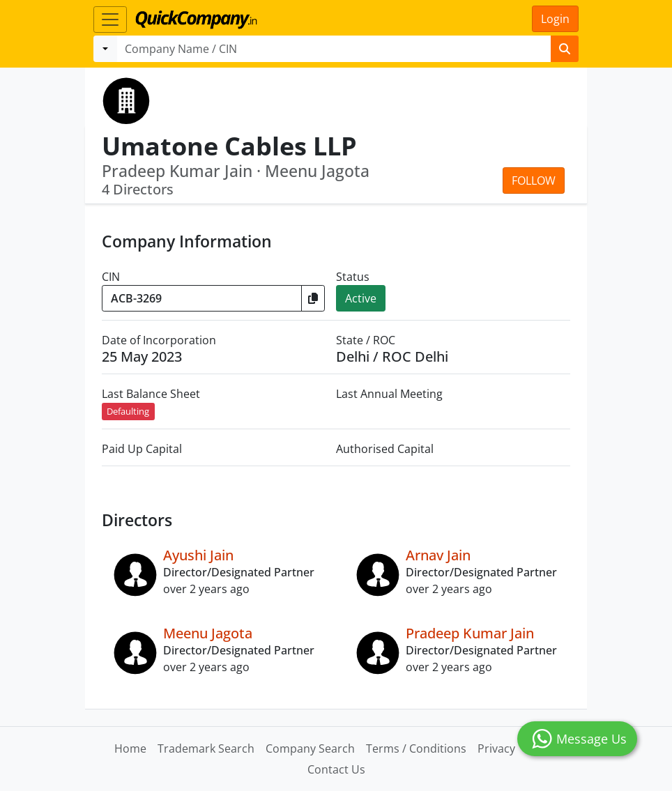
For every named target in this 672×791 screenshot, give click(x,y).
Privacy (496, 748)
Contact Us (336, 769)
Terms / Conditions (416, 748)
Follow (534, 181)
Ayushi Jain (198, 555)
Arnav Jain (438, 555)
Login (555, 19)
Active (361, 298)
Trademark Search (206, 748)
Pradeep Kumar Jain (470, 633)
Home (130, 748)
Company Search (310, 748)
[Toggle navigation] (110, 20)
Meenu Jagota (208, 633)
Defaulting (128, 411)
